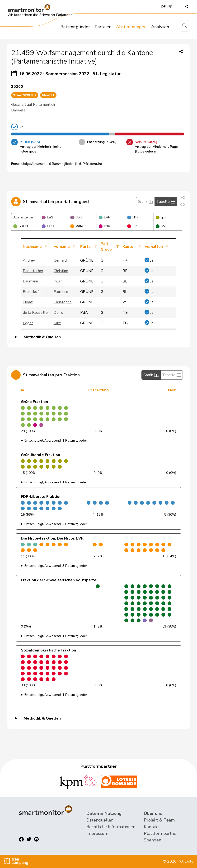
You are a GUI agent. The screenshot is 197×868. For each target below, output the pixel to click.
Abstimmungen (131, 27)
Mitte (77, 226)
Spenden (152, 840)
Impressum (97, 833)
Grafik (145, 202)
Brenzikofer (32, 292)
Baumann (30, 281)
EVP (104, 217)
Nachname (32, 247)
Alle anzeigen (24, 217)
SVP (162, 226)
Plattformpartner (161, 833)
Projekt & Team (159, 820)
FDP (133, 217)
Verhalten (154, 247)
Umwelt (18, 110)
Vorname (62, 247)
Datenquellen (100, 820)
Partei (86, 247)
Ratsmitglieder (75, 27)
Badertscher (33, 271)
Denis (58, 313)
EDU (76, 217)
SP (132, 226)
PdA (104, 226)
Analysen (160, 27)
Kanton (129, 247)
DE (164, 7)
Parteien (103, 27)
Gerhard (60, 260)
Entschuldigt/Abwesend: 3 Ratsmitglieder (56, 566)
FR (170, 7)
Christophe (63, 302)
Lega (48, 226)
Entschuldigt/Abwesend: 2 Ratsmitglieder (56, 524)
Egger (28, 323)
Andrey (29, 260)
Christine (61, 271)
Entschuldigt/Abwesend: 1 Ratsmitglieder (56, 441)
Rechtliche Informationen (111, 827)
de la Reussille (35, 313)
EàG (47, 217)
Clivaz (28, 302)
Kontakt (152, 827)
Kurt (57, 323)
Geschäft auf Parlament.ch (33, 105)
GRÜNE (21, 226)
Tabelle (166, 202)
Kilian (58, 281)
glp (161, 217)
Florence (61, 292)
